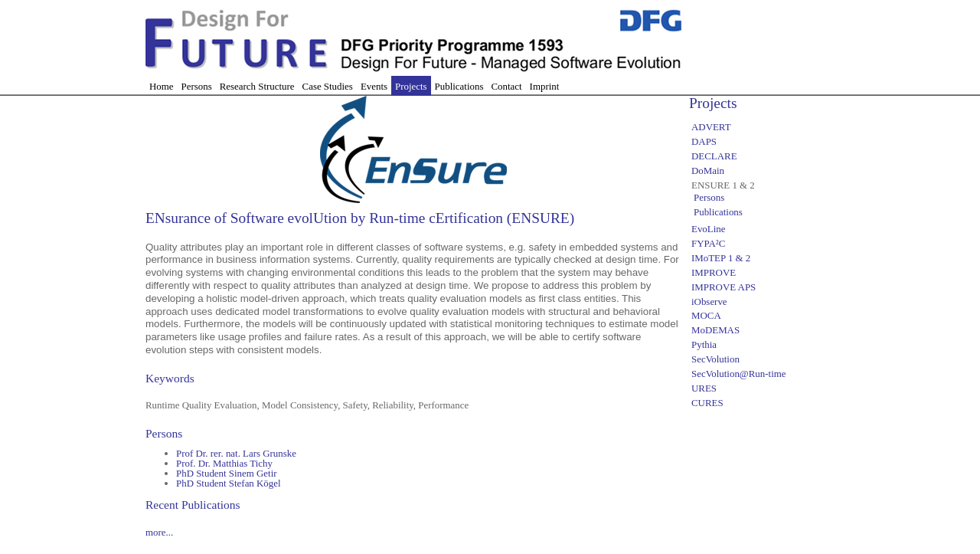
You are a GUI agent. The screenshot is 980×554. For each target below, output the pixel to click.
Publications (459, 86)
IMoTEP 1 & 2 (721, 258)
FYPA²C (708, 243)
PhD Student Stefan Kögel (229, 483)
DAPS (704, 141)
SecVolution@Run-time (739, 374)
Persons (197, 86)
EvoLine (708, 229)
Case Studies (328, 86)
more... (159, 532)
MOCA (706, 315)
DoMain (708, 170)
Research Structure (257, 86)
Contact (506, 86)
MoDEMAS (715, 330)
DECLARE (714, 156)
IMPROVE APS (724, 287)
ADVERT (711, 127)
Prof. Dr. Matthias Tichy (224, 463)
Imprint (545, 86)
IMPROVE (714, 272)
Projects (411, 86)
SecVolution (715, 359)
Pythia (704, 344)
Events (374, 86)
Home (162, 86)
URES (704, 388)
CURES (707, 403)
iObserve (709, 302)
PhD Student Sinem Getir (227, 473)
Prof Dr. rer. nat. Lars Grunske (236, 453)
